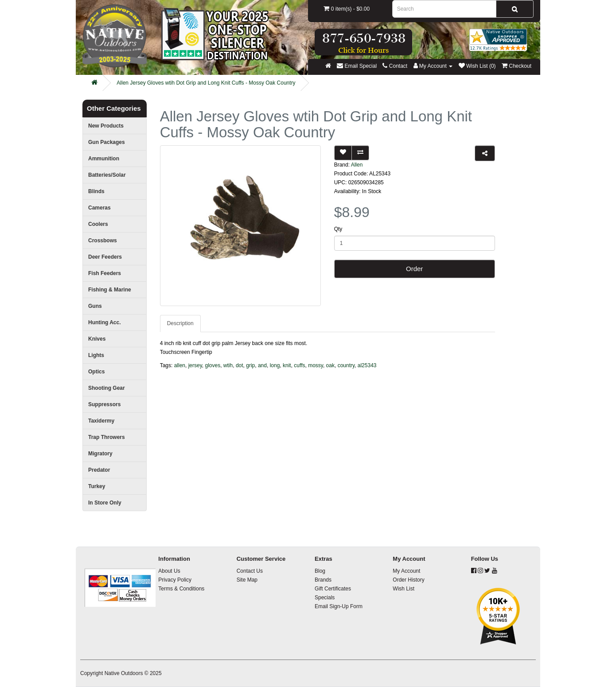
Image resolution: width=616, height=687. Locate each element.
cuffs (299, 365)
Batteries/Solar (107, 175)
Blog (320, 571)
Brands (323, 580)
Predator (99, 470)
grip (250, 365)
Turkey (97, 486)
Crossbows (103, 241)
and (262, 365)
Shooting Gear (107, 388)
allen (180, 365)
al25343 (367, 365)
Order (414, 269)
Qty (338, 229)
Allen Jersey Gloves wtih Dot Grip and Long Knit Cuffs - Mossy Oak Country (206, 83)
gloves (213, 365)
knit (287, 365)
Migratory (100, 454)
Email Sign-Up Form (339, 606)
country (346, 365)
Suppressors (104, 404)
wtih (228, 365)
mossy (316, 365)
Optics (96, 372)
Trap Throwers (107, 437)
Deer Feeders (105, 257)
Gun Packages (107, 142)
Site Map (247, 580)
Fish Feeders (105, 273)
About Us (169, 571)
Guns (95, 306)
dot (240, 365)
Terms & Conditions (181, 589)
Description (180, 323)
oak (330, 365)
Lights (96, 355)
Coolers (98, 224)
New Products (106, 126)
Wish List (404, 589)
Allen (357, 165)
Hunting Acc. (105, 322)
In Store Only (105, 503)
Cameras (99, 208)
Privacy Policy (175, 580)
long (275, 365)
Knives (97, 339)
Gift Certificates (333, 589)
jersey (195, 365)
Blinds (96, 191)
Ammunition (104, 159)
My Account (406, 571)
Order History (408, 580)
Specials (325, 598)
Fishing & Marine (110, 290)
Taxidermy (101, 421)
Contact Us (250, 571)
